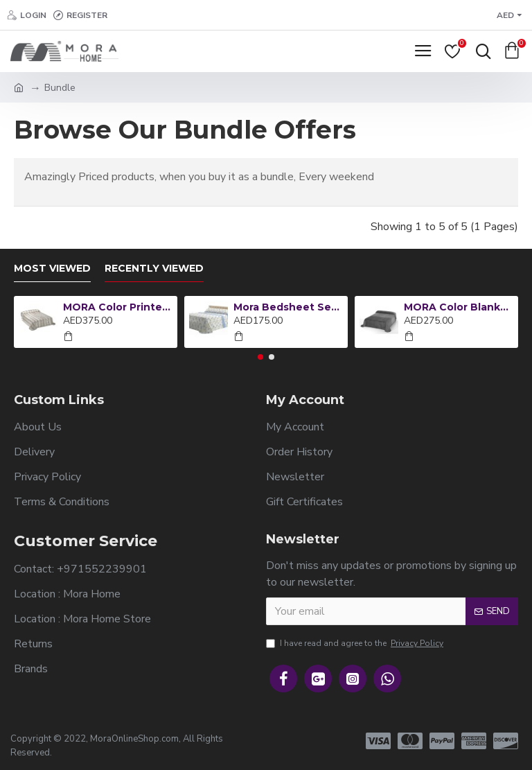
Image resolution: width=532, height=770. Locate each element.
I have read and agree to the (356, 643)
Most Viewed (52, 269)
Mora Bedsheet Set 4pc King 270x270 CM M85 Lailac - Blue (289, 307)
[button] (260, 357)
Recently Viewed (154, 269)
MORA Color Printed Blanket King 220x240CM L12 (118, 307)
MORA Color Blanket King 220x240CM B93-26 (459, 307)
